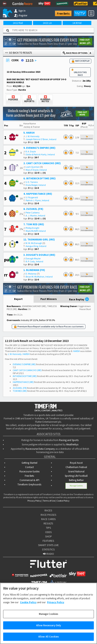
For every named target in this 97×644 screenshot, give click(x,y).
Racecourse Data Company (40, 449)
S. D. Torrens (32, 182)
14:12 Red (18, 23)
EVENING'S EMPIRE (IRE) (24, 364)
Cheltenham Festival (76, 467)
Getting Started (29, 463)
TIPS (48, 528)
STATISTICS (48, 549)
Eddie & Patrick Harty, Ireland (40, 154)
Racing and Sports (69, 440)
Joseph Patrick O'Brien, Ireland (41, 139)
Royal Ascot (76, 463)
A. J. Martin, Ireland (35, 215)
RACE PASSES (48, 515)
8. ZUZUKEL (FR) (33, 209)
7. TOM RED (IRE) (34, 224)
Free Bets (63, 13)
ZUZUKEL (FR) (20, 388)
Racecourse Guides (29, 471)
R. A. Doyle (31, 151)
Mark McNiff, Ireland (36, 231)
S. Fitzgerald (32, 197)
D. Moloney (31, 274)
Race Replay (79, 299)
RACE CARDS (48, 519)
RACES (48, 510)
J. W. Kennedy (32, 136)
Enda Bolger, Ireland (36, 185)
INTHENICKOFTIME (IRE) (25, 376)
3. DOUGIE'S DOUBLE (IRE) (39, 255)
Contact (29, 467)
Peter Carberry (33, 213)
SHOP (48, 536)
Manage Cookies (76, 486)
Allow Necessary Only (49, 629)
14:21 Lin (47, 23)
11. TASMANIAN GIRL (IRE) (39, 239)
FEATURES (48, 541)
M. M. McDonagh (34, 243)
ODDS (48, 532)
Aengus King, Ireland (36, 246)
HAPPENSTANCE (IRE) (23, 382)
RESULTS (48, 523)
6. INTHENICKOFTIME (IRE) (39, 178)
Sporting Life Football (76, 476)
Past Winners (49, 299)
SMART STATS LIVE (48, 545)
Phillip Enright (32, 228)
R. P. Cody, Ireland (34, 261)
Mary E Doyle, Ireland (36, 170)
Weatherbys (72, 444)
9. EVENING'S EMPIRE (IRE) (39, 148)
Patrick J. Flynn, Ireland (37, 200)
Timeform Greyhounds (29, 484)
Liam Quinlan (33, 167)
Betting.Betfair (76, 480)
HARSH (76, 351)
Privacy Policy (34, 501)
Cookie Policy (63, 501)
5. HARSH (29, 133)
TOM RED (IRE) (20, 391)
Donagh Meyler (33, 258)
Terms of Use (49, 501)
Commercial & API (29, 480)
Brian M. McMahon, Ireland (39, 277)
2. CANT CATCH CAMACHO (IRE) (42, 163)
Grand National (76, 471)
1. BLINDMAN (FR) (34, 270)
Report (18, 299)
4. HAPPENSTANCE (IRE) (38, 194)
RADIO (48, 554)
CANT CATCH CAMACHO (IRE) (27, 370)
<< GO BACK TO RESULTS (18, 53)
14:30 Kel (77, 23)
